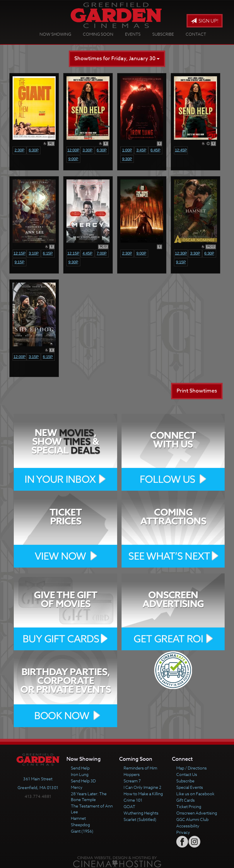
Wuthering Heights (141, 813)
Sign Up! (205, 21)
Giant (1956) (82, 831)
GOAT (129, 806)
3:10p (34, 253)
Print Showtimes (197, 391)
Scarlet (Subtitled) (140, 819)
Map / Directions (192, 768)
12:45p (181, 150)
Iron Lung (80, 774)
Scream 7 (132, 781)
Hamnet (78, 818)
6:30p (34, 150)
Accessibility (188, 826)
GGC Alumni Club (192, 819)
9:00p (73, 159)
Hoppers (132, 774)
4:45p (88, 253)
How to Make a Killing (143, 794)
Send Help (80, 768)
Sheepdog (80, 825)
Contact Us (187, 774)
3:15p (34, 357)
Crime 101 (133, 800)
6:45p (156, 150)
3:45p (141, 150)
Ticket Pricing (189, 806)
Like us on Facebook (195, 794)
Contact (196, 34)
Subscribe (163, 34)
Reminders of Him (140, 768)
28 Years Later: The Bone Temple (89, 797)
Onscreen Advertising (197, 813)
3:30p (88, 150)
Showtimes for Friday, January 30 (117, 59)
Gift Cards (186, 800)
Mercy (77, 787)
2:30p (19, 150)
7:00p (102, 253)
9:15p (19, 262)
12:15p (19, 253)
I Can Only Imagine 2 (142, 787)
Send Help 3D (83, 781)
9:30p (127, 159)
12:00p (73, 150)
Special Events (190, 787)
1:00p (127, 150)
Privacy (183, 832)
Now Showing (55, 34)
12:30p (181, 253)
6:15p (48, 253)
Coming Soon (98, 34)
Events (133, 34)
